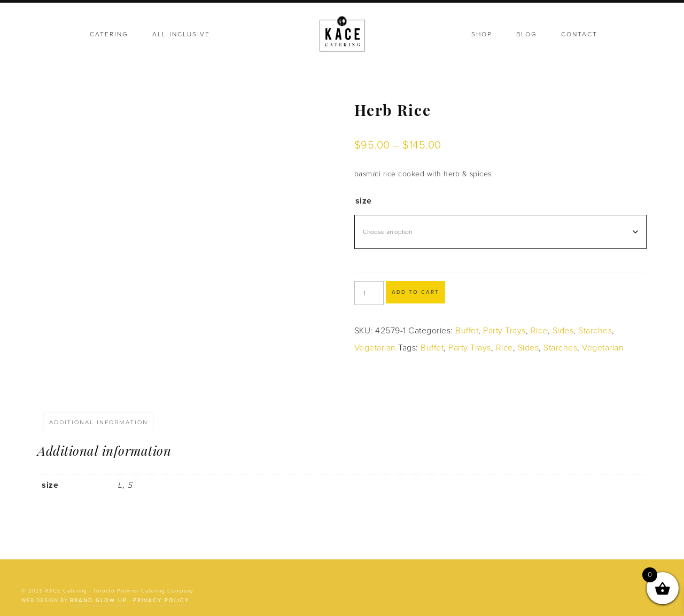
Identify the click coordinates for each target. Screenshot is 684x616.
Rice (539, 331)
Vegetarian (375, 348)
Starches (595, 331)
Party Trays (504, 331)
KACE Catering (342, 35)
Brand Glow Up (99, 601)
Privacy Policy (161, 601)
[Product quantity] (369, 293)
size (364, 201)
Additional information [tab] (99, 422)
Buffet (467, 331)
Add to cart (415, 292)
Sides (563, 331)
